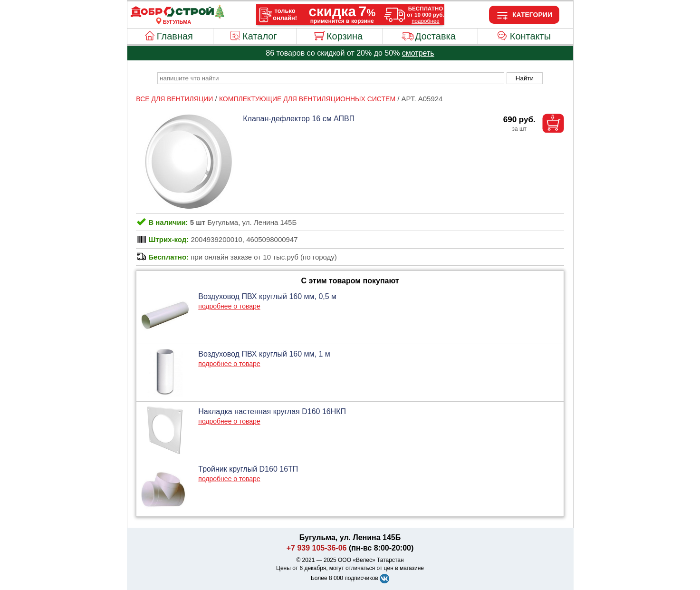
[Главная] (177, 16)
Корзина (345, 36)
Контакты (530, 36)
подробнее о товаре (229, 306)
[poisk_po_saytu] (331, 78)
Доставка (435, 36)
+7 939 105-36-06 (317, 548)
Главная (175, 36)
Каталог (260, 36)
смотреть (418, 53)
